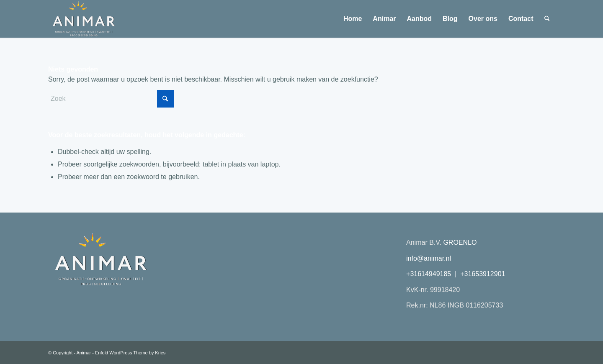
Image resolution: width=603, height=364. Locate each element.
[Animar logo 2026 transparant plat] (84, 19)
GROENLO (460, 242)
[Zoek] (547, 19)
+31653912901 (483, 274)
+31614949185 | (433, 274)
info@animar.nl (429, 258)
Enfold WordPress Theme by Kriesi (131, 353)
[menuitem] (353, 19)
